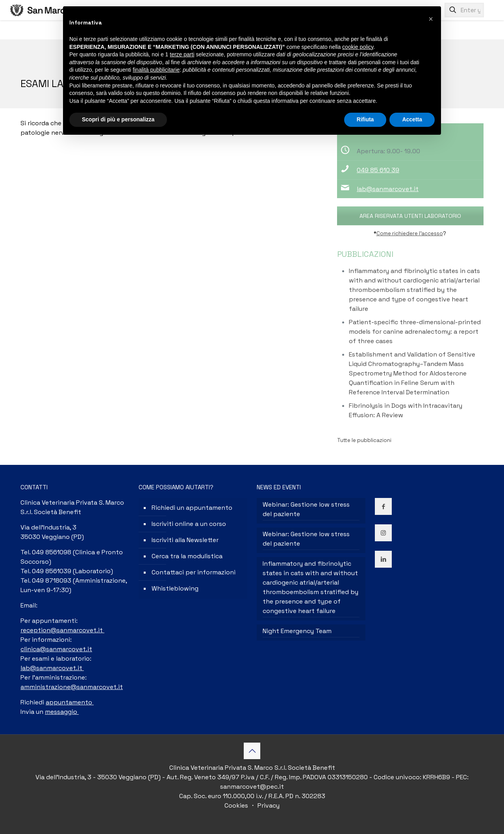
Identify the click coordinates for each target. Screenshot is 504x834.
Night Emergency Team (297, 631)
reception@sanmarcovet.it (62, 630)
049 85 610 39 (378, 170)
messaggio (62, 712)
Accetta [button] (412, 119)
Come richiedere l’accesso (410, 233)
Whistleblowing (175, 588)
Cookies (237, 805)
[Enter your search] (464, 10)
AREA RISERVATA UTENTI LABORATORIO (410, 216)
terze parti (182, 54)
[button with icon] (383, 506)
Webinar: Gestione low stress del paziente (306, 509)
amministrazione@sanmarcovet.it (72, 687)
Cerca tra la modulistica (187, 556)
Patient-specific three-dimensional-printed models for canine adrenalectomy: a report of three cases (415, 332)
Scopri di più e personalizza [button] (118, 119)
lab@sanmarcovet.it (388, 189)
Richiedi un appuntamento (192, 508)
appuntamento (70, 702)
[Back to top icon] (252, 751)
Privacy (268, 805)
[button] (431, 19)
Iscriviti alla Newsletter (185, 540)
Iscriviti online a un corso (189, 524)
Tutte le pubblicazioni (364, 440)
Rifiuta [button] (365, 119)
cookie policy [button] (358, 47)
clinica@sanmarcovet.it (56, 649)
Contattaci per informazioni (194, 572)
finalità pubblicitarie (156, 70)
